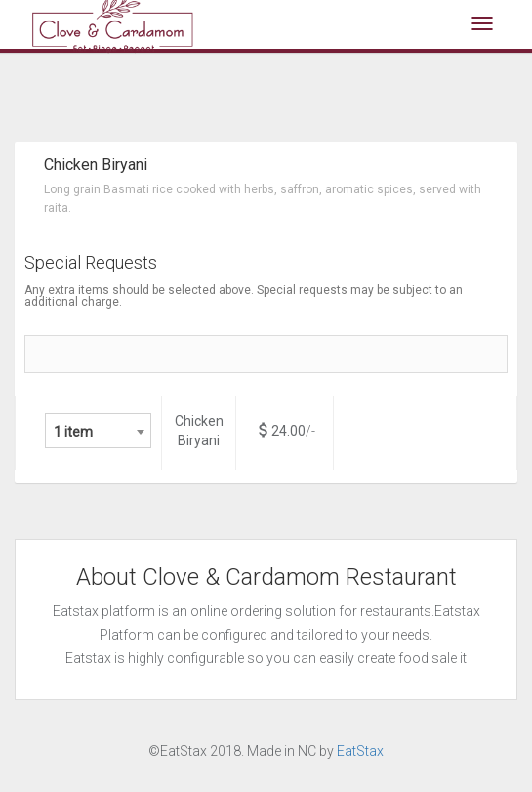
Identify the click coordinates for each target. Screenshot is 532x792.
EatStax (360, 751)
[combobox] (98, 431)
